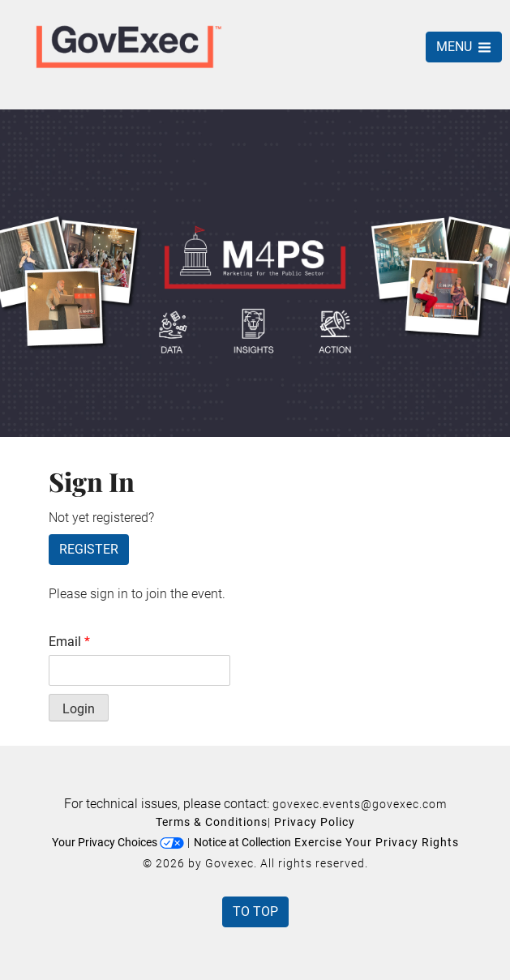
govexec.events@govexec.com (360, 804)
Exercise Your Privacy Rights (377, 842)
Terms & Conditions (212, 822)
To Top (255, 912)
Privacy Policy (315, 822)
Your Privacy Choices (118, 842)
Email (69, 642)
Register (89, 549)
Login (79, 709)
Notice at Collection (242, 842)
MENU (464, 47)
